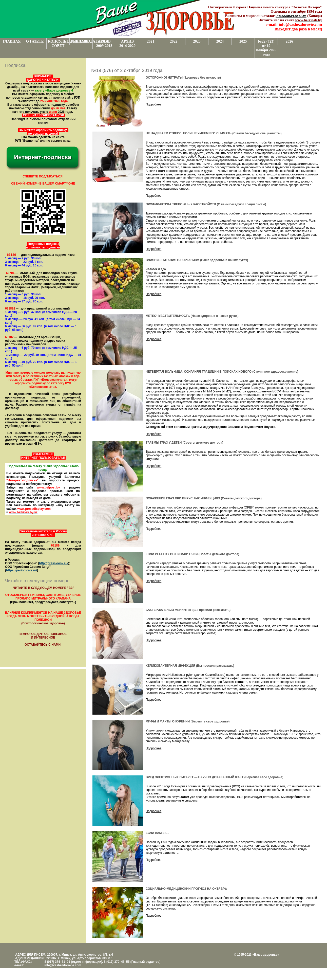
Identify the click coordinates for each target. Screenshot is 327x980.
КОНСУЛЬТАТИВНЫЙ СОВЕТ (59, 43)
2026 (289, 41)
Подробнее (153, 104)
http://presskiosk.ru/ (54, 563)
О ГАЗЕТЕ (35, 41)
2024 (220, 41)
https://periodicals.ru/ (22, 570)
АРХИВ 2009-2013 (104, 43)
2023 (197, 41)
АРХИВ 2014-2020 (127, 43)
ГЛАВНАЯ (12, 41)
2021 (151, 41)
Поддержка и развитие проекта (246, 969)
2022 (174, 41)
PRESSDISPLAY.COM (291, 16)
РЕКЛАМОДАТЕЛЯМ (82, 41)
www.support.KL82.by (250, 973)
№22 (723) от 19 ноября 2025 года (266, 48)
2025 (243, 41)
